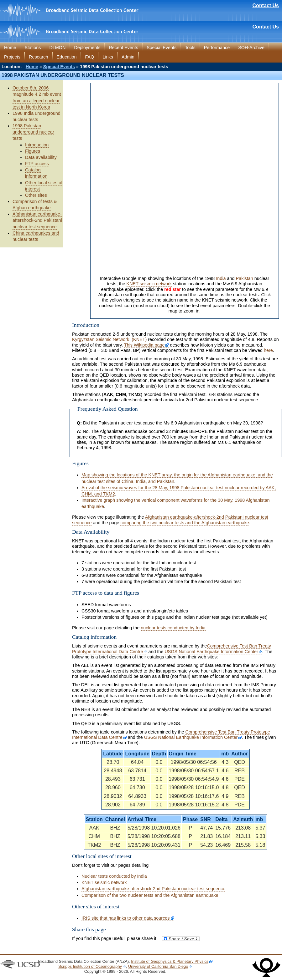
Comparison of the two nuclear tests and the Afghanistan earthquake (150, 895)
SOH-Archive (251, 48)
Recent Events (123, 48)
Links (108, 57)
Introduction (37, 145)
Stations (33, 48)
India (221, 278)
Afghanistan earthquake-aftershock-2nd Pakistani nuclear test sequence (37, 220)
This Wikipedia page (144, 345)
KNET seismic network (149, 284)
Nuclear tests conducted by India (114, 876)
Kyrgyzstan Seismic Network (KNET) (109, 339)
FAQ (90, 57)
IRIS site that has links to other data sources (126, 918)
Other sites (36, 195)
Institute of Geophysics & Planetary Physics (170, 961)
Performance (217, 48)
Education (67, 57)
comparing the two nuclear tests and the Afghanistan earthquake (185, 523)
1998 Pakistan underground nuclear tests (33, 132)
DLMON (57, 48)
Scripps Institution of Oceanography (90, 966)
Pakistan (245, 278)
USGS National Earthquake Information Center (211, 652)
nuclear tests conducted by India (173, 628)
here (268, 350)
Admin (128, 57)
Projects (12, 57)
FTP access (37, 164)
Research (39, 57)
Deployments (87, 48)
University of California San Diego (158, 966)
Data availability (41, 157)
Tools (190, 48)
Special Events (162, 48)
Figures (33, 151)
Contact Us (266, 5)
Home (10, 48)
